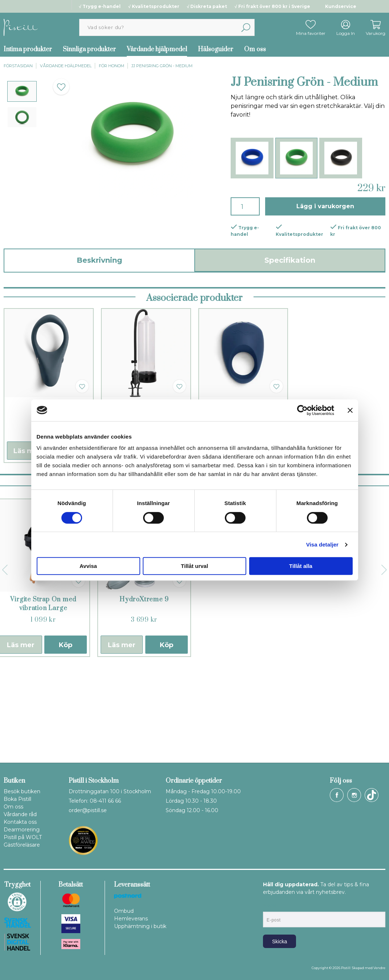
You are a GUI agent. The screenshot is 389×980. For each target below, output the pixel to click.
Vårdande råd (20, 814)
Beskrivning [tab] (99, 260)
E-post (270, 906)
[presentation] (22, 91)
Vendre (379, 968)
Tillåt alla (301, 566)
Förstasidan (18, 66)
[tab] (22, 91)
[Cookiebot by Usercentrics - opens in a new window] (302, 410)
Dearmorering (22, 830)
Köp (66, 738)
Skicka (279, 941)
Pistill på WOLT (23, 837)
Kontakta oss (20, 822)
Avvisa (88, 566)
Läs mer (27, 544)
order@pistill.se (88, 810)
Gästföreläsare (22, 845)
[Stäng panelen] (350, 410)
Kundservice (341, 6)
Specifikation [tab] (290, 260)
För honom (112, 66)
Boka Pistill (17, 799)
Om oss (255, 49)
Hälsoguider (216, 49)
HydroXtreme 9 (144, 693)
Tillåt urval (194, 566)
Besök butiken (22, 791)
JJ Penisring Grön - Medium (162, 66)
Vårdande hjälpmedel (157, 49)
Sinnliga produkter (89, 49)
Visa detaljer (322, 545)
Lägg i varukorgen (325, 206)
